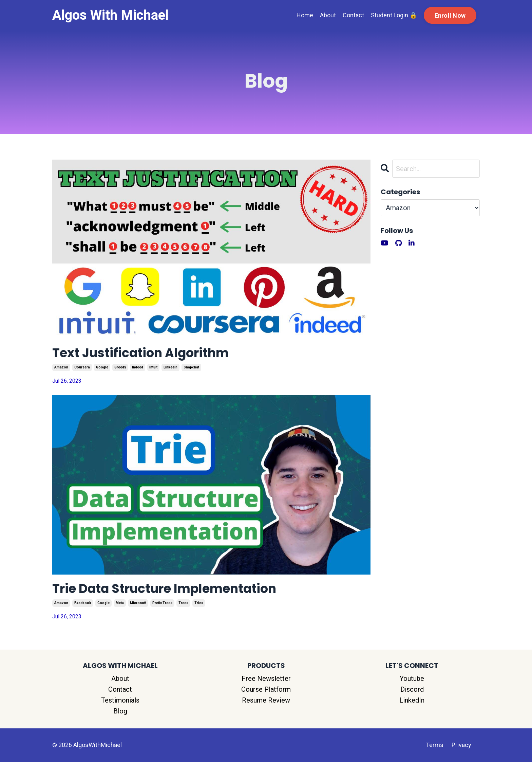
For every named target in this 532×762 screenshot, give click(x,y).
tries (199, 603)
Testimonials (120, 700)
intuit (153, 367)
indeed (138, 367)
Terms (435, 745)
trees (183, 603)
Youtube (412, 678)
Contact (353, 15)
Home (305, 15)
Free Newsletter (266, 678)
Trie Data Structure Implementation (164, 589)
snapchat (191, 367)
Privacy (461, 745)
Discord (412, 689)
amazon (61, 367)
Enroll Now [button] (450, 15)
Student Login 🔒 (394, 15)
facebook (83, 603)
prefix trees (162, 603)
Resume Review (266, 700)
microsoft (138, 603)
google (102, 367)
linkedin (170, 367)
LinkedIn (412, 700)
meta (120, 603)
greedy (120, 367)
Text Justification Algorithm (140, 353)
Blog (120, 711)
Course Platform (266, 689)
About (328, 15)
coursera (82, 367)
